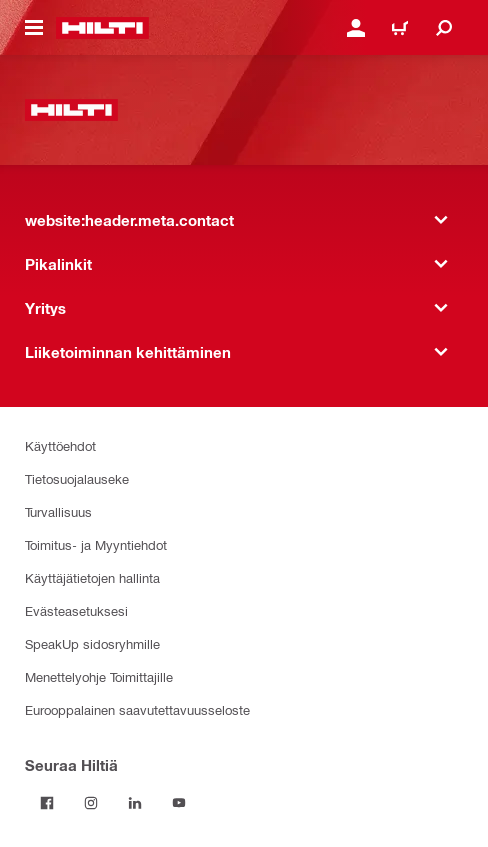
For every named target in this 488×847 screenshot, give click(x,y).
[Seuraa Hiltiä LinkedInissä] (135, 803)
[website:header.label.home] (102, 28)
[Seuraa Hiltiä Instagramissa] (91, 803)
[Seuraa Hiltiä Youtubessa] (179, 803)
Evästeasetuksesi (76, 610)
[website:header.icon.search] (444, 28)
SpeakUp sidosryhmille (92, 643)
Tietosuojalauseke (77, 478)
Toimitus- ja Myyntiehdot (96, 544)
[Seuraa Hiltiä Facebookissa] (47, 803)
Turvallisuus (58, 511)
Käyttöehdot (60, 445)
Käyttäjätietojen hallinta (92, 577)
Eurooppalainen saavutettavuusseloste (137, 709)
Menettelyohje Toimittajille (99, 676)
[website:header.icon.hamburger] (34, 28)
